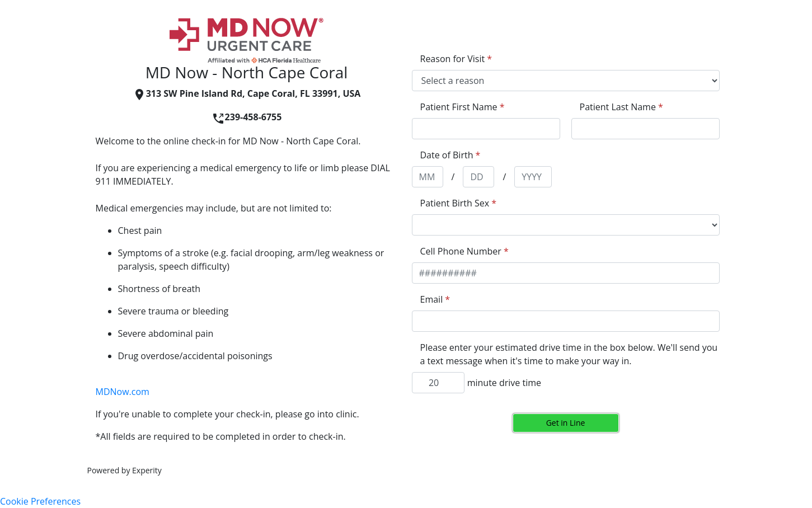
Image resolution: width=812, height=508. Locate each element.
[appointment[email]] (566, 321)
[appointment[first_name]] (486, 129)
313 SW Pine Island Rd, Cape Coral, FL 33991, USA (247, 93)
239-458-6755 (247, 117)
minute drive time (504, 383)
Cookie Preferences (40, 501)
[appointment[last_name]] (646, 129)
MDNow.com (123, 392)
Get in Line (566, 423)
